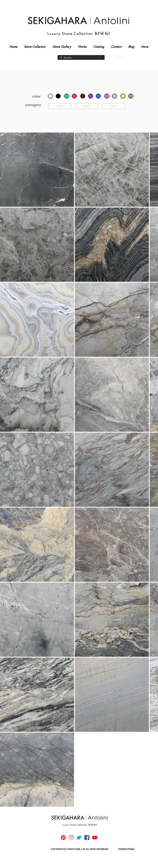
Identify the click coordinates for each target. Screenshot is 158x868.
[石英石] (114, 106)
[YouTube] (95, 838)
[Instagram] (71, 838)
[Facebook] (87, 838)
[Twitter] (79, 838)
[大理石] (60, 106)
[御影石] (87, 106)
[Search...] (81, 58)
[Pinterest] (63, 838)
